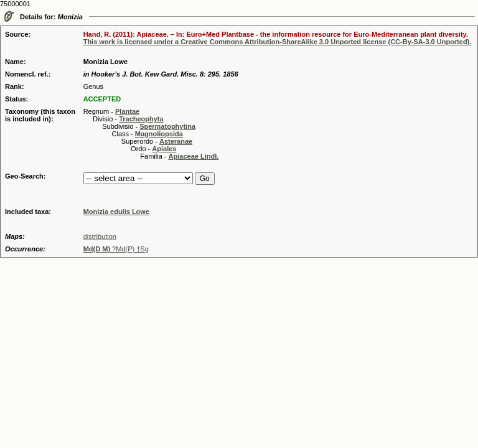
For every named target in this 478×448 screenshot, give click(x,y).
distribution (100, 236)
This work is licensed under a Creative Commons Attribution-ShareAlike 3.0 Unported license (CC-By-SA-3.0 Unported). (278, 42)
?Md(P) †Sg (116, 249)
